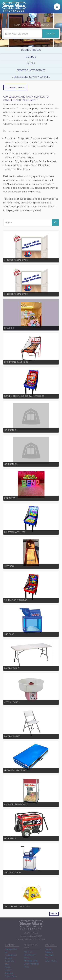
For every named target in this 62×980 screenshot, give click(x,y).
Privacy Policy (11, 976)
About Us (28, 952)
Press (8, 967)
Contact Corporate (10, 959)
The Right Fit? (49, 956)
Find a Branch (11, 955)
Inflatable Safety (31, 961)
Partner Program (49, 950)
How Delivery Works (30, 956)
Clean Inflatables (31, 964)
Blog (7, 964)
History (8, 970)
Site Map (9, 973)
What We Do (51, 961)
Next (54, 914)
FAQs (26, 967)
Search (51, 33)
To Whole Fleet (15, 87)
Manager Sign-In (12, 950)
